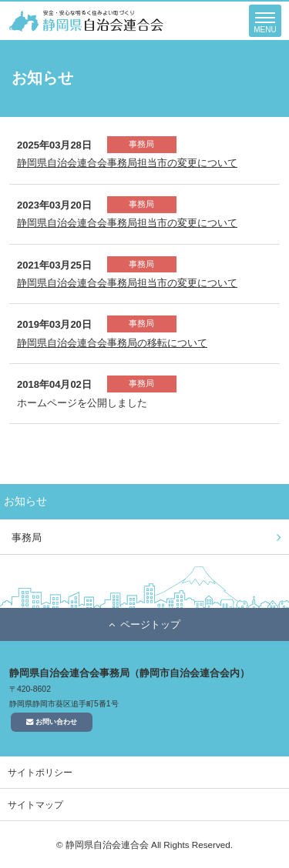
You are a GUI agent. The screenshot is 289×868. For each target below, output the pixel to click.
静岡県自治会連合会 (86, 21)
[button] (265, 21)
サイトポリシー (40, 772)
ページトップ (150, 624)
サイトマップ (35, 805)
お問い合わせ (52, 722)
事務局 (27, 537)
